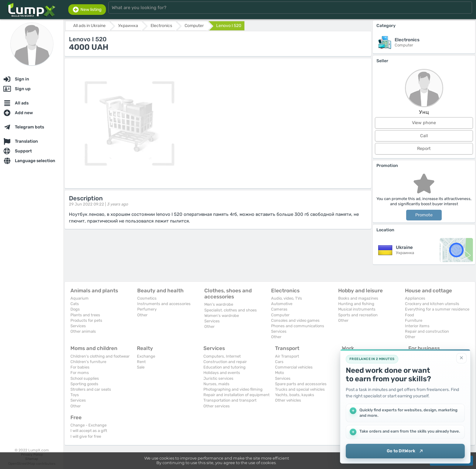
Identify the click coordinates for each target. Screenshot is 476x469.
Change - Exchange (88, 425)
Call (424, 136)
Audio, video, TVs (287, 298)
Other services (217, 406)
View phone (424, 123)
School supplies (85, 378)
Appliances (415, 298)
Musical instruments (357, 309)
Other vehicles (288, 400)
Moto (279, 373)
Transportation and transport (230, 400)
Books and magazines (358, 298)
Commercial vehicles (294, 367)
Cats (75, 304)
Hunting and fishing (356, 304)
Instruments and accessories (164, 304)
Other (142, 315)
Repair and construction (427, 331)
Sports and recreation (358, 315)
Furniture (414, 320)
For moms (80, 373)
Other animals (83, 331)
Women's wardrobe (222, 316)
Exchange (146, 356)
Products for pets (86, 320)
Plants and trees (85, 315)
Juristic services (218, 378)
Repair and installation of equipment (236, 395)
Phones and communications (298, 326)
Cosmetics (147, 298)
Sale (141, 367)
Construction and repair (225, 362)
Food (410, 315)
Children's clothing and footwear (100, 356)
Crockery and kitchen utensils (432, 304)
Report (424, 149)
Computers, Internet (222, 356)
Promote (424, 215)
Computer (280, 315)
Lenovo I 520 (229, 26)
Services (78, 326)
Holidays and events (222, 373)
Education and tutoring (224, 367)
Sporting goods (84, 384)
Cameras (279, 309)
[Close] (461, 358)
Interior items (417, 326)
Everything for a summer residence (437, 309)
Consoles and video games (295, 320)
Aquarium (80, 298)
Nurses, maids (216, 384)
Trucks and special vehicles (300, 389)
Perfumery (147, 309)
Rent (141, 362)
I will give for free (86, 436)
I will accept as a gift (89, 431)
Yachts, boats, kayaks (295, 395)
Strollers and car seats (91, 389)
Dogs (75, 309)
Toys (75, 395)
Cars (279, 362)
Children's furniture (88, 362)
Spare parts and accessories (301, 384)
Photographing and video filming (233, 389)
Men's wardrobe (219, 304)
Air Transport (287, 356)
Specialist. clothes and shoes (231, 310)
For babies (80, 367)
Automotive (282, 304)
